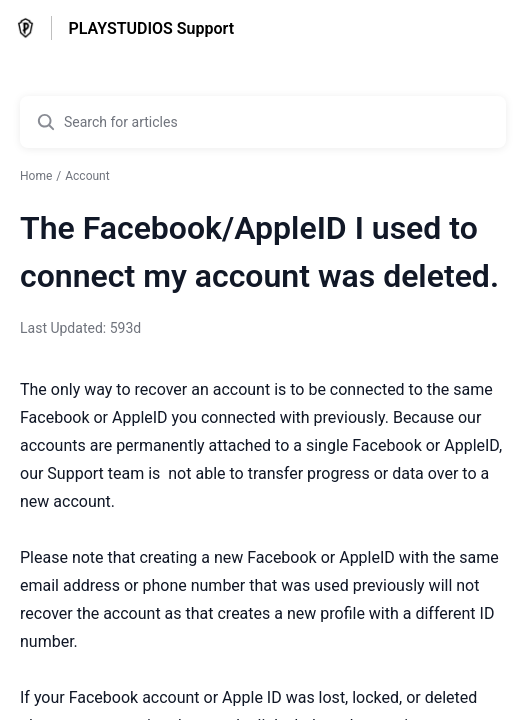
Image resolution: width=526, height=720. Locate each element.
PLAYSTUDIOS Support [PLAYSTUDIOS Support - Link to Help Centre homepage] (151, 28)
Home (36, 176)
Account (87, 176)
